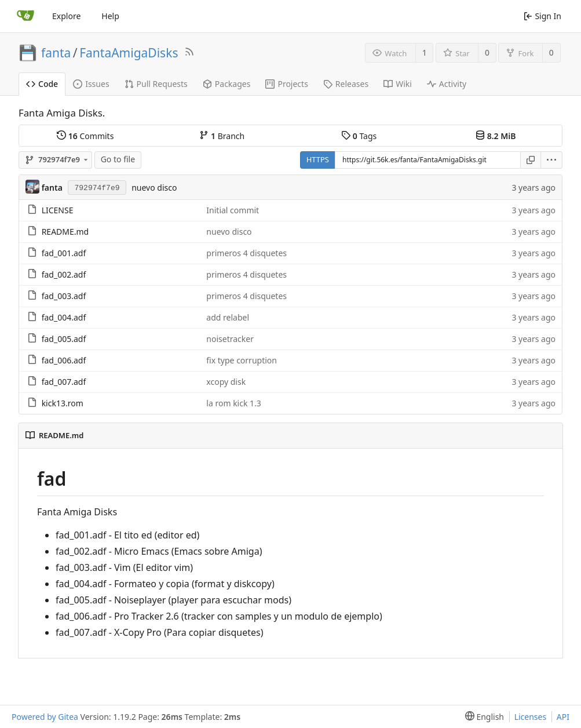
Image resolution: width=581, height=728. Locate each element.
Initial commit (233, 210)
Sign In (542, 16)
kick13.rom (63, 403)
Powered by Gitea (45, 717)
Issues (91, 84)
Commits (85, 136)
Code (42, 84)
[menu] (552, 160)
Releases (346, 84)
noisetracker (230, 339)
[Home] (25, 16)
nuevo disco (154, 188)
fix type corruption (242, 360)
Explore (66, 16)
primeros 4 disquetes (246, 253)
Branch (222, 136)
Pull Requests (156, 84)
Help (110, 16)
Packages (227, 84)
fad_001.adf (64, 253)
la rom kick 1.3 (234, 403)
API (563, 717)
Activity (447, 84)
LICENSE (58, 210)
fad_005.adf (64, 339)
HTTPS (318, 159)
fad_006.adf (64, 360)
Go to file (118, 159)
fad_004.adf (64, 317)
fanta (56, 53)
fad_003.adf (64, 296)
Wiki (398, 84)
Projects (286, 84)
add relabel (228, 317)
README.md (65, 232)
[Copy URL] (531, 160)
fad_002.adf (64, 274)
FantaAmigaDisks (129, 53)
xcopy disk (226, 382)
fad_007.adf (64, 382)
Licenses (531, 717)
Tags (359, 136)
